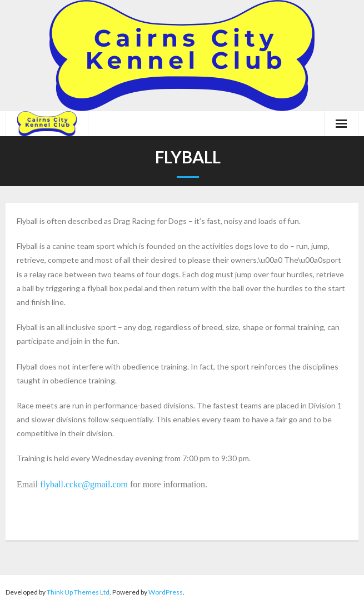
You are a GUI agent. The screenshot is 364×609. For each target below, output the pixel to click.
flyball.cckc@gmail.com (84, 484)
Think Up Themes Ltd (78, 592)
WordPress (166, 592)
